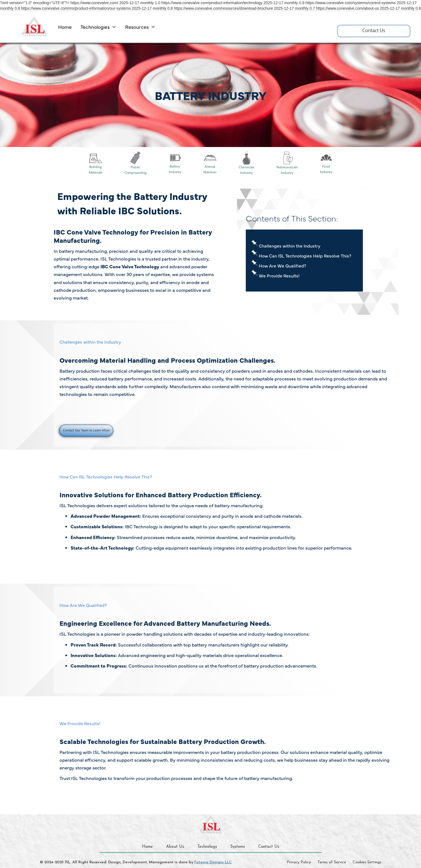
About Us (175, 847)
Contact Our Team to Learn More (86, 431)
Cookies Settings (367, 862)
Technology (207, 847)
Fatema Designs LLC (213, 862)
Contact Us (374, 31)
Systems (238, 847)
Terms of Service (332, 862)
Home (65, 27)
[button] (98, 27)
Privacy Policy (299, 862)
